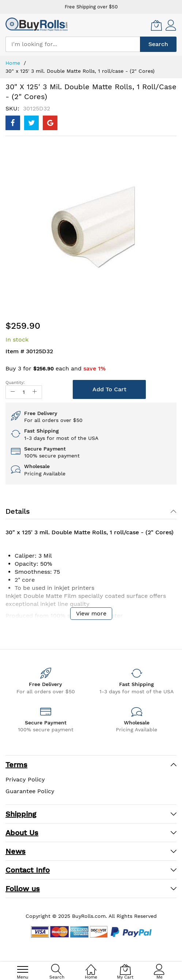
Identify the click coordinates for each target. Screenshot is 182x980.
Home (13, 63)
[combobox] (73, 44)
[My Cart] (156, 25)
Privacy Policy (25, 779)
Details (18, 511)
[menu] (23, 969)
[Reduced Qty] (13, 392)
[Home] (91, 966)
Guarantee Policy (30, 791)
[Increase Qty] (35, 392)
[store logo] (37, 24)
